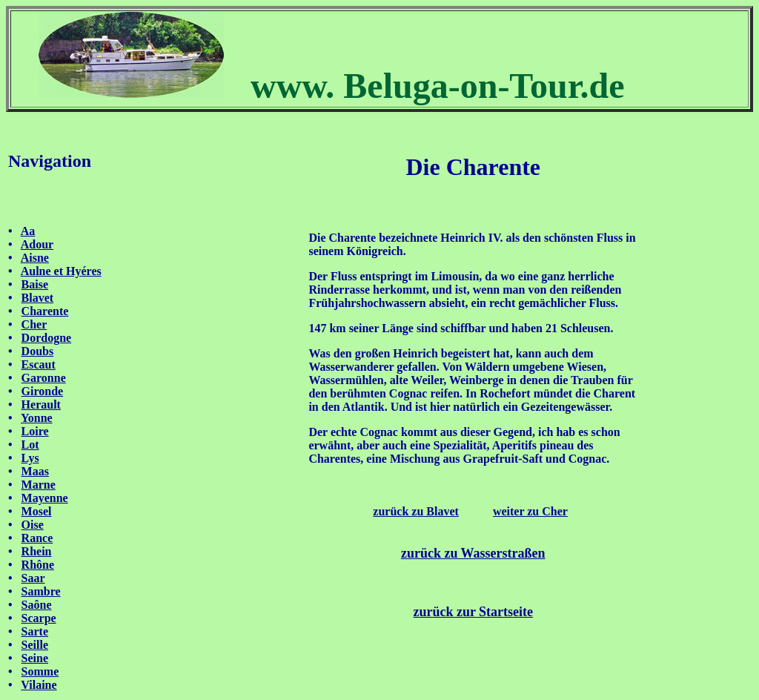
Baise (35, 284)
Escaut (39, 364)
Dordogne (47, 338)
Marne (39, 485)
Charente (45, 311)
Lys (30, 458)
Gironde (43, 391)
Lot (30, 445)
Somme (40, 671)
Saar (33, 578)
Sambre (41, 591)
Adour (37, 244)
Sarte (35, 631)
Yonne (37, 418)
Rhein (37, 551)
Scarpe (39, 618)
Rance (37, 538)
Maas (35, 471)
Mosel (37, 511)
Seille (35, 645)
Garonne (44, 378)
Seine (35, 658)
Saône (37, 605)
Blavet (38, 298)
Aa (28, 231)
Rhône (38, 565)
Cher (34, 324)
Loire (35, 431)
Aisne (35, 258)
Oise (33, 525)
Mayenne (45, 498)
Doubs (38, 351)
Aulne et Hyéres (61, 271)
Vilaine (39, 685)
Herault (41, 405)
